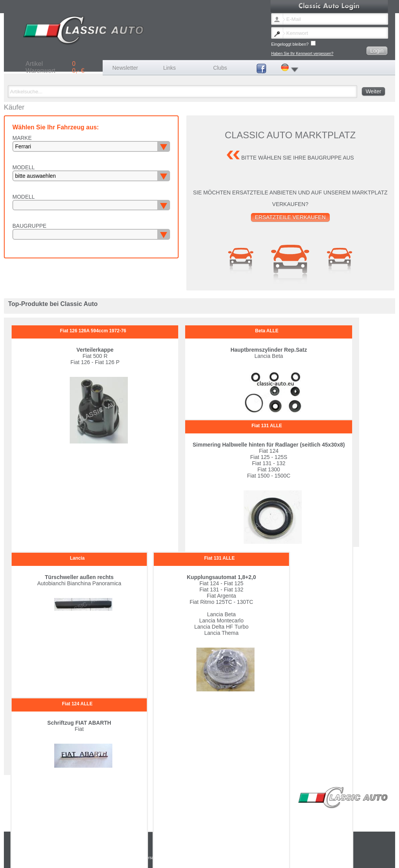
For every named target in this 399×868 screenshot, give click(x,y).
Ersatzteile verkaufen (290, 217)
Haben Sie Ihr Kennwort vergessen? (302, 54)
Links (169, 68)
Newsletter (125, 68)
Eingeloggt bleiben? (293, 44)
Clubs (220, 68)
